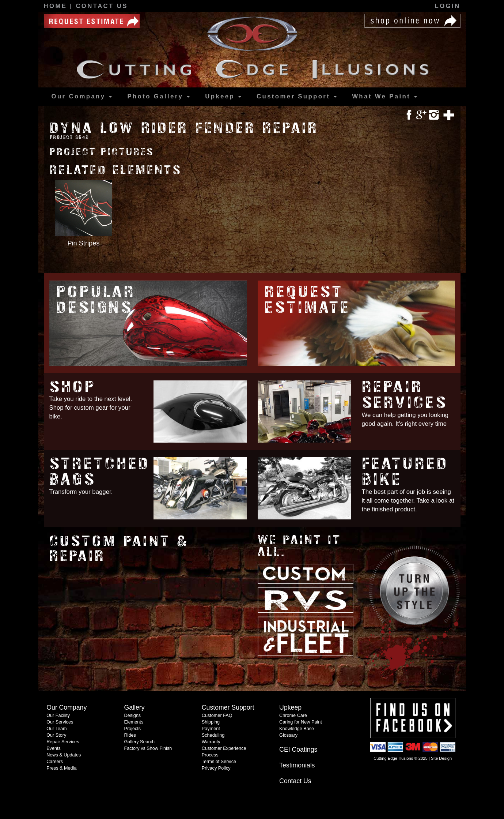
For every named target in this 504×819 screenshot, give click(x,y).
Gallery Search (139, 742)
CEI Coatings (298, 750)
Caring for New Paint (301, 722)
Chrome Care (293, 715)
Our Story (56, 735)
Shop (73, 387)
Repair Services (405, 395)
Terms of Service (219, 762)
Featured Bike (405, 472)
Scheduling (213, 735)
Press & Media (61, 768)
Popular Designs (96, 300)
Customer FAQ (217, 715)
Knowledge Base (297, 729)
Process (210, 755)
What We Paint (384, 96)
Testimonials (297, 765)
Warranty (211, 742)
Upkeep (223, 96)
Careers (55, 762)
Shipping (211, 722)
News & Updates (64, 755)
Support (297, 97)
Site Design (441, 758)
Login (448, 6)
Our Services (60, 722)
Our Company (82, 96)
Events (54, 748)
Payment (211, 729)
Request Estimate (308, 300)
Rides (130, 735)
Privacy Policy (216, 768)
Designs (132, 715)
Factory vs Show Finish (148, 748)
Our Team (56, 729)
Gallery (158, 97)
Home (57, 6)
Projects (132, 729)
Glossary (288, 735)
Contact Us (102, 6)
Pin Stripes (83, 243)
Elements (134, 722)
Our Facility (58, 715)
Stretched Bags (100, 472)
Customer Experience (224, 748)
